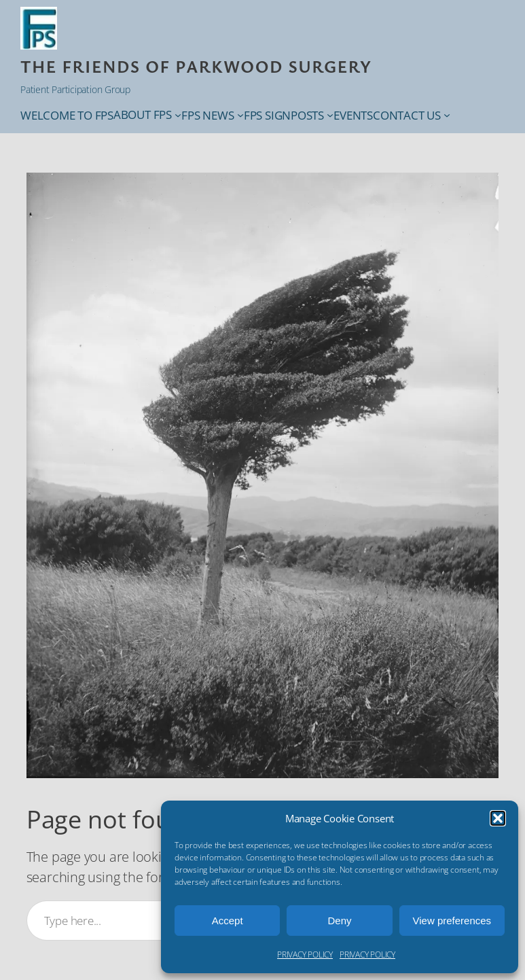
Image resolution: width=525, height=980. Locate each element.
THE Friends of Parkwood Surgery (196, 66)
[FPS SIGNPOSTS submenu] (330, 115)
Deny (339, 921)
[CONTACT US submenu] (447, 115)
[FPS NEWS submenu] (240, 115)
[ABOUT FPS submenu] (178, 115)
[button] (498, 818)
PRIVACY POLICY (305, 955)
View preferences (452, 921)
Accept (228, 921)
